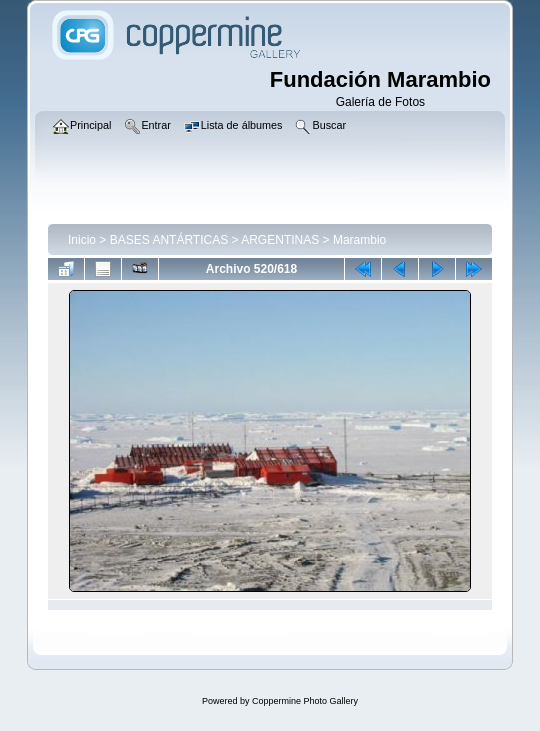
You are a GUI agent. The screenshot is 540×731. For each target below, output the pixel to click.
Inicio (82, 240)
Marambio (359, 240)
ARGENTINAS (280, 240)
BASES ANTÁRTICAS (169, 240)
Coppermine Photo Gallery (305, 701)
